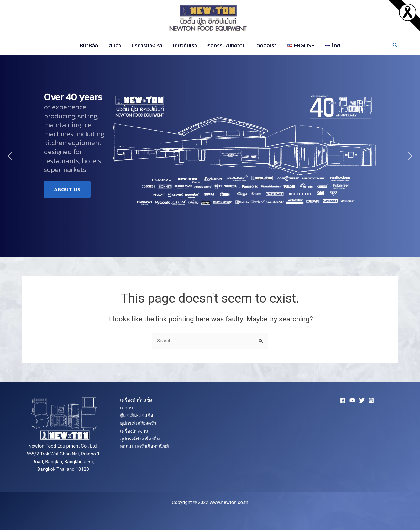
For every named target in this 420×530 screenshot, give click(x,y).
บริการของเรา (147, 45)
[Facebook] (343, 400)
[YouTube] (352, 400)
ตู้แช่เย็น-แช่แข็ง (136, 415)
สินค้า (115, 45)
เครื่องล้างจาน (134, 431)
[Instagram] (371, 400)
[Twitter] (362, 400)
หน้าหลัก (89, 45)
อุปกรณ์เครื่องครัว (138, 423)
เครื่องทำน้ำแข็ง (136, 400)
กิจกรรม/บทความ (227, 45)
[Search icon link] (395, 46)
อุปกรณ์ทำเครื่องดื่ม (140, 439)
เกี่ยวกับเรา (185, 45)
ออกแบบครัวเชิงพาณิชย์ (144, 446)
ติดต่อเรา (267, 45)
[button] (10, 156)
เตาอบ (127, 408)
